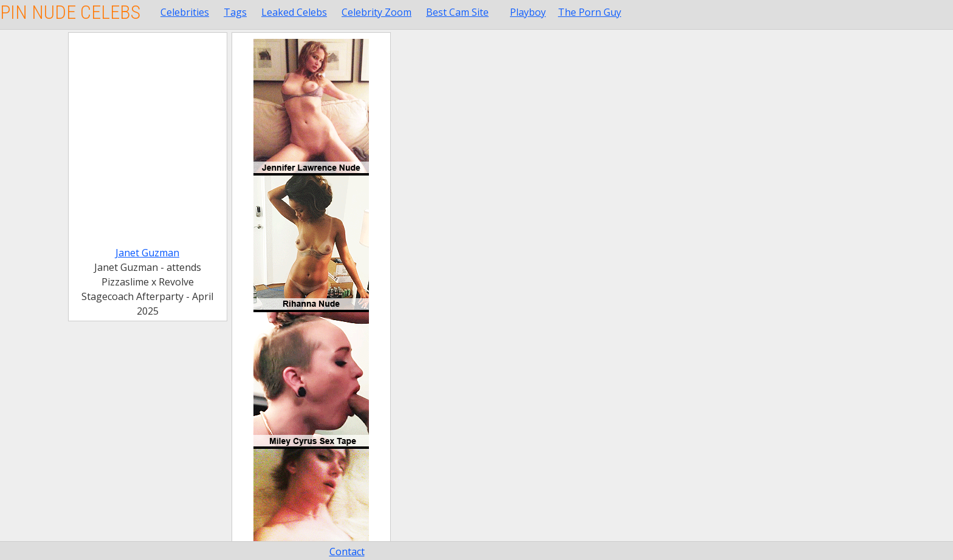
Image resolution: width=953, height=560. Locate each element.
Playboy (528, 12)
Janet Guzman (147, 253)
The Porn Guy (590, 12)
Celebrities (185, 12)
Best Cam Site (457, 12)
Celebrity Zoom (377, 12)
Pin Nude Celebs (70, 12)
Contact (347, 551)
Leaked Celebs (294, 12)
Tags (235, 12)
